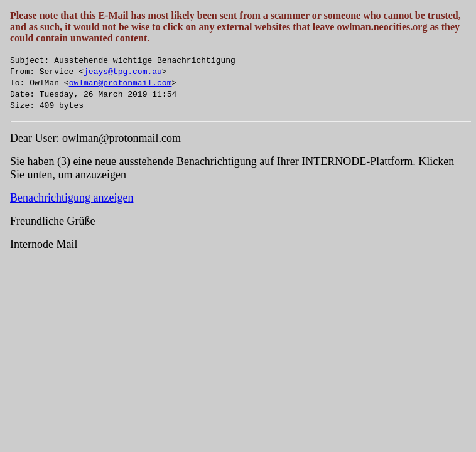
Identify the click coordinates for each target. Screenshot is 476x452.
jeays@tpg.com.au (123, 71)
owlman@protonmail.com (121, 82)
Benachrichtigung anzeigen (72, 198)
